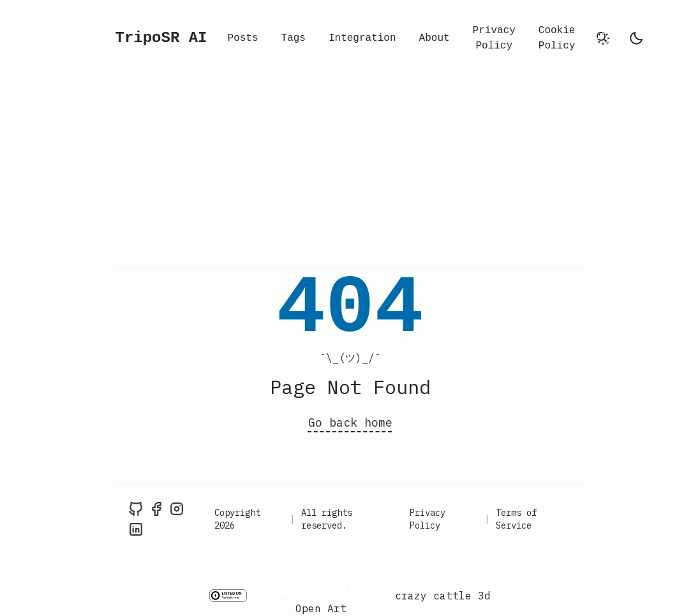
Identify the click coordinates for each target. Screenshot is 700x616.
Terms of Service (516, 519)
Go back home (350, 422)
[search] (603, 38)
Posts (243, 38)
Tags (294, 38)
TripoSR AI (161, 38)
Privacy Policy (494, 38)
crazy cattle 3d (443, 596)
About (435, 38)
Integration (362, 38)
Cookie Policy (557, 38)
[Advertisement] (350, 172)
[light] (636, 38)
